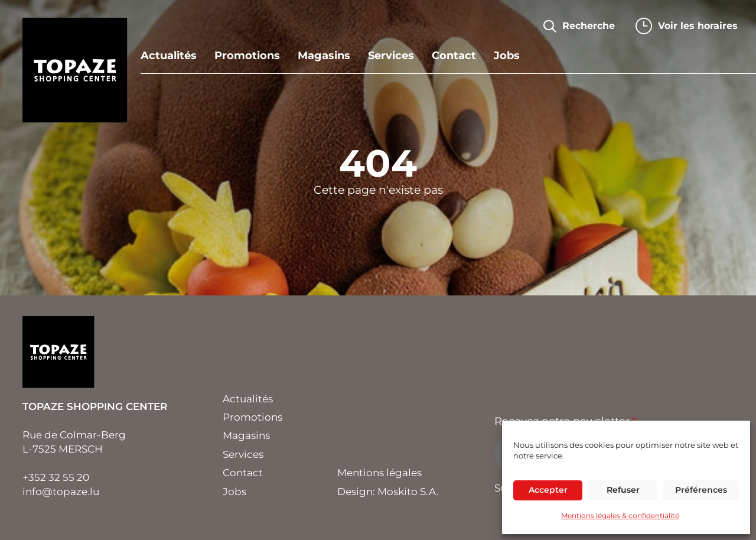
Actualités (169, 56)
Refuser (623, 490)
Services (391, 56)
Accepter (548, 490)
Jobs (507, 56)
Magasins (324, 56)
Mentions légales (379, 473)
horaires (698, 26)
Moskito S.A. (408, 492)
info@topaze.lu (61, 492)
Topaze (75, 70)
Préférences (701, 490)
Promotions (247, 56)
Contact (454, 56)
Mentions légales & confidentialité (620, 515)
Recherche (589, 26)
